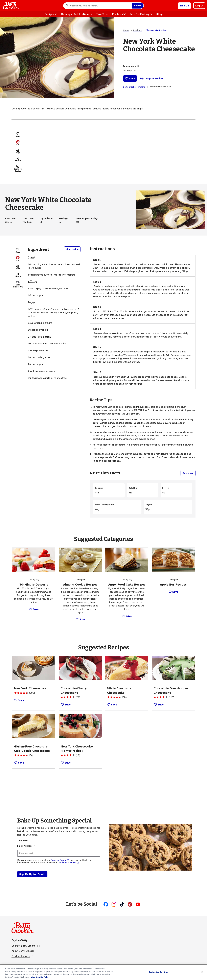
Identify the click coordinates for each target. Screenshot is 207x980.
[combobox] (100, 6)
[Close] (202, 972)
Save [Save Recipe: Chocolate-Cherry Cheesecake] (66, 705)
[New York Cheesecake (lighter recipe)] (80, 749)
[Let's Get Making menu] (141, 14)
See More (188, 473)
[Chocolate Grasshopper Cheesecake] (173, 691)
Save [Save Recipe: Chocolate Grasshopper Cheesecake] (159, 705)
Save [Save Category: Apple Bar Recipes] (173, 592)
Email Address (26, 846)
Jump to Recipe (151, 78)
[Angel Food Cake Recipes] (127, 585)
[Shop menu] (159, 14)
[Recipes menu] (51, 14)
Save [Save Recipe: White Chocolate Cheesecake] (112, 705)
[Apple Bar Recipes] (173, 585)
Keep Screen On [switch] (18, 284)
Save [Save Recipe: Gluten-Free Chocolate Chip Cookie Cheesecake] (19, 763)
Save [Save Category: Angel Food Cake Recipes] (127, 616)
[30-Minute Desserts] (34, 585)
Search (138, 6)
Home (126, 30)
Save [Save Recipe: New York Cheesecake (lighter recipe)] (66, 763)
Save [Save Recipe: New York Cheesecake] (19, 700)
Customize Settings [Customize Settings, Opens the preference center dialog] (158, 972)
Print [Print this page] (18, 151)
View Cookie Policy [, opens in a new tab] (40, 977)
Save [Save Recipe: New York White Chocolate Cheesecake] (130, 78)
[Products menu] (119, 14)
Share (18, 159)
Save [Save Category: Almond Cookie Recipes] (80, 619)
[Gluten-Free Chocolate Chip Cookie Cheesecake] (34, 749)
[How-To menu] (102, 14)
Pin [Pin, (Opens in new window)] (18, 143)
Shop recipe (72, 249)
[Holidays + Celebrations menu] (77, 14)
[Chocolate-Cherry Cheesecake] (80, 691)
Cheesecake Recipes (157, 30)
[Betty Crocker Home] (11, 6)
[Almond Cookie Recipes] (80, 585)
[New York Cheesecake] (30, 688)
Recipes (137, 30)
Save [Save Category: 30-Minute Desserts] (34, 609)
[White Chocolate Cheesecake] (127, 691)
